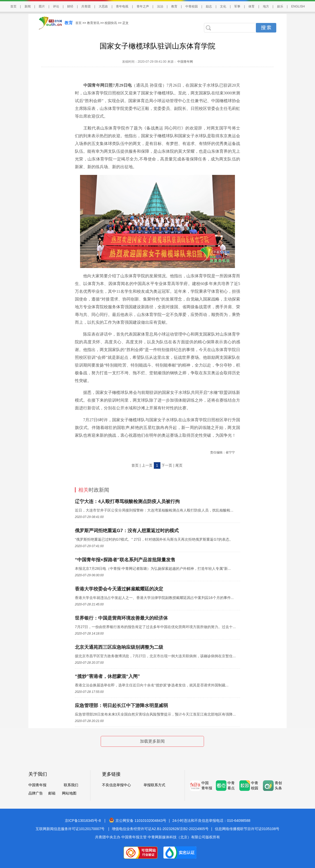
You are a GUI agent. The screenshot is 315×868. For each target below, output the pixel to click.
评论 (56, 6)
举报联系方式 (154, 785)
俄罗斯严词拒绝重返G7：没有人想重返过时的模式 (127, 531)
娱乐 (280, 6)
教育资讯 (93, 23)
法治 (160, 6)
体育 (251, 6)
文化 (223, 6)
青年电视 (122, 6)
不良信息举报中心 (116, 785)
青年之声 (143, 6)
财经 (70, 6)
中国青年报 (37, 785)
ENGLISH (298, 6)
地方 (266, 6)
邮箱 (52, 793)
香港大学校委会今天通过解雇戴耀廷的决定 (119, 589)
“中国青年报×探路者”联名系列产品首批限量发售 (125, 560)
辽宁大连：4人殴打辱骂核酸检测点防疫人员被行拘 (127, 501)
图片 (42, 6)
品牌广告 (36, 793)
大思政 (103, 6)
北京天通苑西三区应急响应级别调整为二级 (119, 647)
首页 (13, 6)
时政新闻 (94, 490)
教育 (174, 6)
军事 (237, 6)
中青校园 (192, 6)
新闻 (28, 6)
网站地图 (69, 793)
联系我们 (71, 785)
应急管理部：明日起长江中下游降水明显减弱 (121, 705)
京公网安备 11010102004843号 (138, 821)
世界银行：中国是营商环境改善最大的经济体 (121, 618)
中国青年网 (185, 62)
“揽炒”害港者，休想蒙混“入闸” (107, 676)
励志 (209, 6)
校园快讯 (111, 23)
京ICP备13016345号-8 (83, 821)
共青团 (86, 6)
